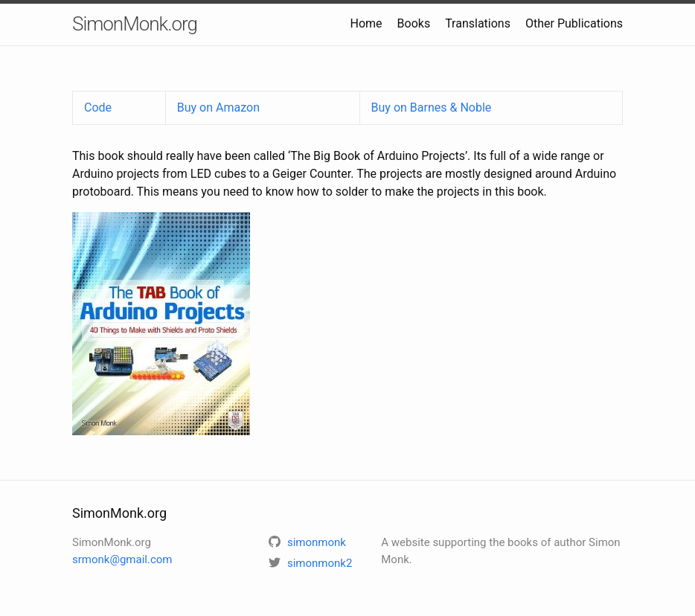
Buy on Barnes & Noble (432, 108)
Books (414, 23)
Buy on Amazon (218, 108)
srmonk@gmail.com (122, 559)
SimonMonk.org (135, 24)
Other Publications (574, 23)
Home (366, 23)
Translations (478, 23)
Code (98, 108)
